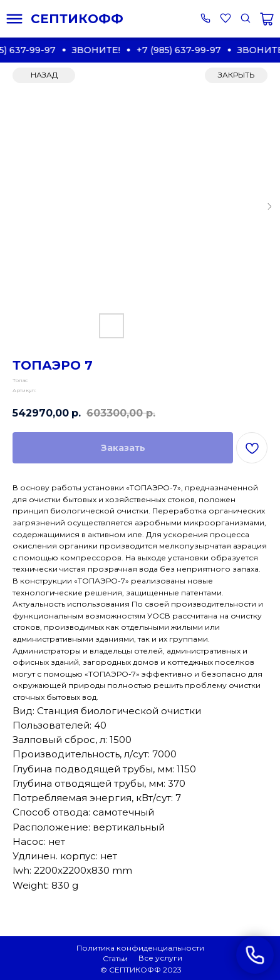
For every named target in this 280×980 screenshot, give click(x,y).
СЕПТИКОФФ (77, 19)
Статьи (115, 958)
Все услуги (160, 958)
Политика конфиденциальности (140, 948)
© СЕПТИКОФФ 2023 (141, 970)
